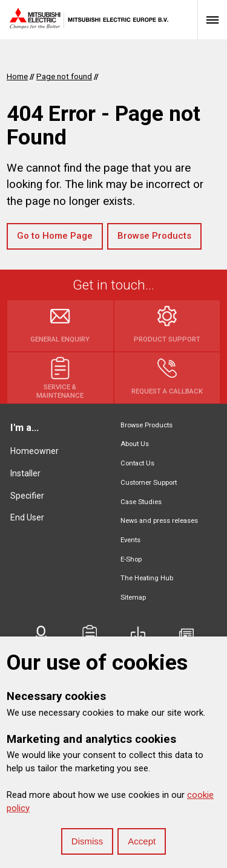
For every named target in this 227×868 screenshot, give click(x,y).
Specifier (27, 496)
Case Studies (141, 502)
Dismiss (87, 841)
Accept (142, 841)
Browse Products (154, 236)
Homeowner (35, 451)
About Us (135, 444)
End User (27, 517)
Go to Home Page (55, 236)
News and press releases (159, 521)
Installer (25, 473)
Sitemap (133, 598)
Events (130, 540)
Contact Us (137, 463)
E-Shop (131, 559)
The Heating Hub (147, 578)
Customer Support (149, 483)
